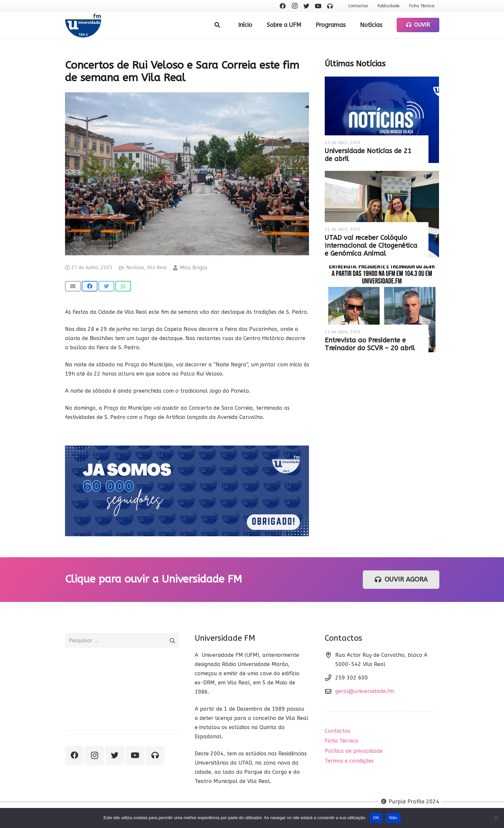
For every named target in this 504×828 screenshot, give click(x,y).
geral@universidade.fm (365, 691)
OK (376, 818)
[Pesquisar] (217, 25)
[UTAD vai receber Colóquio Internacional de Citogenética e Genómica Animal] (382, 214)
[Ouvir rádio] (330, 6)
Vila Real (157, 268)
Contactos (338, 731)
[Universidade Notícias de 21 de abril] (382, 120)
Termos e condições (349, 761)
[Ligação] (83, 25)
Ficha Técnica (341, 741)
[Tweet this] (106, 286)
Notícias (135, 268)
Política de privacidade (354, 751)
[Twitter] (306, 6)
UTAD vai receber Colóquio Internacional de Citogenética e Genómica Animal (371, 246)
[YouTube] (318, 6)
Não (393, 818)
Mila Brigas (194, 268)
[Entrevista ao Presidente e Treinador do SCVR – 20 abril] (382, 309)
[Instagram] (295, 6)
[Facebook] (283, 6)
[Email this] (73, 286)
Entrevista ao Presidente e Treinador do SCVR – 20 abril (370, 344)
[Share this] (90, 286)
